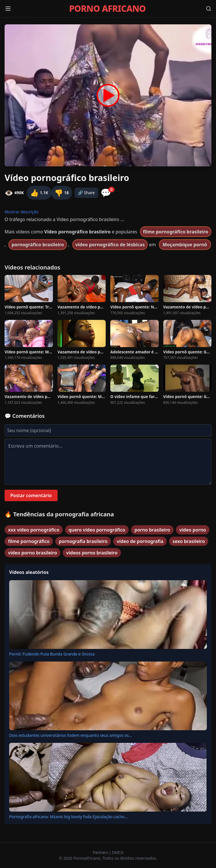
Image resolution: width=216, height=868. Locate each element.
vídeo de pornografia (140, 541)
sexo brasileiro (189, 541)
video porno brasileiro (33, 553)
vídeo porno (193, 530)
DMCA (118, 852)
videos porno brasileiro (92, 553)
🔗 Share (86, 193)
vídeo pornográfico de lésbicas (110, 245)
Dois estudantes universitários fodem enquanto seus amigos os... (71, 735)
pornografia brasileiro (83, 541)
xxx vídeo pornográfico (34, 530)
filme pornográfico (29, 541)
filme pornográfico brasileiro (176, 232)
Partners (101, 852)
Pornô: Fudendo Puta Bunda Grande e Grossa (52, 654)
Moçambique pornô (185, 245)
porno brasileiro (152, 530)
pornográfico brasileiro (38, 245)
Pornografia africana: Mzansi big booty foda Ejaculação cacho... (68, 817)
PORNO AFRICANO (107, 9)
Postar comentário (31, 495)
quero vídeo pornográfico (97, 530)
